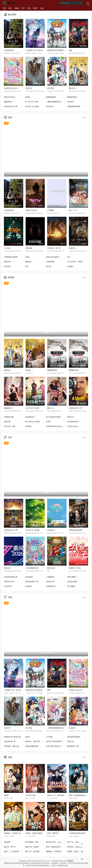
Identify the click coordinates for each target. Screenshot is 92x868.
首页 (4, 8)
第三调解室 (77, 586)
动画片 (35, 8)
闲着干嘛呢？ (77, 577)
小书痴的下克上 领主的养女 (36, 50)
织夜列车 (72, 248)
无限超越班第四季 (77, 107)
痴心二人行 (73, 210)
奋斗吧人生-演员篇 (35, 107)
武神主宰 (29, 88)
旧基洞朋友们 (56, 586)
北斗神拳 (56, 737)
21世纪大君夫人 (77, 426)
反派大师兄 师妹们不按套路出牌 (57, 746)
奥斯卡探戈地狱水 (56, 257)
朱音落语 (77, 102)
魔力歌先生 (51, 568)
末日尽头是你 (31, 795)
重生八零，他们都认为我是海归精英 (36, 852)
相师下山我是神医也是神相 (79, 795)
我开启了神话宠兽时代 (56, 742)
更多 (85, 118)
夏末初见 (72, 88)
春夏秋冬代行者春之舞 (14, 737)
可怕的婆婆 (56, 262)
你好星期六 (35, 577)
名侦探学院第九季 (14, 577)
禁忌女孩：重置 (14, 426)
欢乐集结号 (14, 586)
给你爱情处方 (35, 417)
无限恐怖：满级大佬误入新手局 (14, 746)
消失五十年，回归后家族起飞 (58, 795)
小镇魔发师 (56, 577)
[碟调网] (70, 861)
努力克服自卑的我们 (56, 417)
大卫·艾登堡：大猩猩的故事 (77, 262)
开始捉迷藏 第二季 (35, 582)
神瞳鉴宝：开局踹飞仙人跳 (14, 833)
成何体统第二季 (14, 742)
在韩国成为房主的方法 (56, 426)
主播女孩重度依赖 (35, 746)
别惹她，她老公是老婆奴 (77, 852)
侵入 (77, 257)
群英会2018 (56, 582)
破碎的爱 (14, 422)
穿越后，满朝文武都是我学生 (36, 833)
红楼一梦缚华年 (53, 833)
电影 (10, 8)
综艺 (23, 8)
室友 (35, 266)
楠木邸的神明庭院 (77, 737)
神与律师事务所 (77, 422)
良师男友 (35, 426)
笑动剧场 (35, 586)
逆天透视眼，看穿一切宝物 (35, 842)
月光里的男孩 (9, 50)
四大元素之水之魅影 (35, 422)
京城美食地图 (77, 582)
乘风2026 (7, 568)
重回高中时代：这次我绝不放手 (57, 842)
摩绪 (71, 50)
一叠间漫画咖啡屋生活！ (56, 102)
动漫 (29, 8)
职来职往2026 (14, 582)
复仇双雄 (14, 266)
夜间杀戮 (29, 248)
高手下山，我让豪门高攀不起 (78, 842)
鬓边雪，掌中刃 (14, 847)
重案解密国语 (56, 97)
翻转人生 (51, 408)
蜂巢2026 (14, 262)
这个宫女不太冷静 (35, 102)
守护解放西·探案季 (14, 257)
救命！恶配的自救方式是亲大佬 (57, 847)
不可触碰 (51, 210)
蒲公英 (56, 266)
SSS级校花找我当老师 (77, 833)
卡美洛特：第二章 (54, 248)
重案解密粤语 (77, 97)
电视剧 (17, 8)
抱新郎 (6, 795)
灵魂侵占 (77, 266)
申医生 (56, 422)
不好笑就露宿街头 (32, 568)
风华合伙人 (56, 107)
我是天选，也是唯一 (35, 847)
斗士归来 (7, 248)
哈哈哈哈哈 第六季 (14, 107)
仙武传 (35, 737)
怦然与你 (77, 417)
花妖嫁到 (14, 842)
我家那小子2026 (75, 568)
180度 (35, 257)
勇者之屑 (77, 742)
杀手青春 (51, 88)
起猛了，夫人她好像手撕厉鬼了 (14, 852)
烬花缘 (35, 97)
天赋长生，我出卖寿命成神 (35, 742)
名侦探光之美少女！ (11, 88)
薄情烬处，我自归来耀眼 (77, 847)
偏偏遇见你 (14, 102)
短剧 (42, 8)
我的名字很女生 (14, 97)
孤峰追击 (35, 262)
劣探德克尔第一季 (76, 408)
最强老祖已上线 (77, 746)
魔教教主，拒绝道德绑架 (56, 852)
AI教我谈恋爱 (14, 417)
